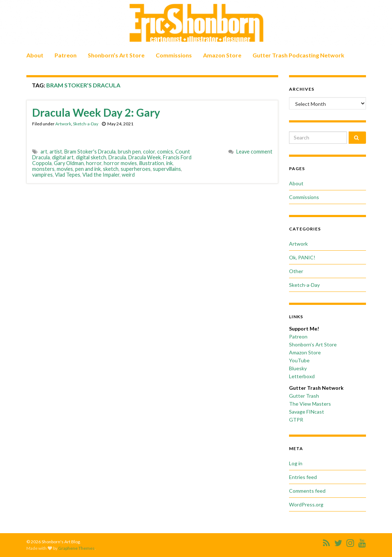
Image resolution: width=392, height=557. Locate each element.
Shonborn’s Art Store (116, 55)
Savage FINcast (307, 412)
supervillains (167, 169)
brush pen (129, 152)
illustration (152, 163)
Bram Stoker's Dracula (90, 152)
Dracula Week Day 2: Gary (96, 112)
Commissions (174, 55)
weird (128, 175)
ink (169, 163)
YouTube (299, 360)
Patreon (66, 55)
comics (165, 152)
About (35, 55)
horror (94, 163)
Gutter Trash (304, 396)
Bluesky (298, 368)
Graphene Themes (76, 548)
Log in (296, 463)
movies (65, 169)
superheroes (136, 169)
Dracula (117, 157)
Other (296, 271)
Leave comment (254, 152)
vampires (42, 175)
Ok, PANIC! (302, 257)
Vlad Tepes (68, 175)
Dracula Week (145, 157)
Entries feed (303, 477)
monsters (43, 169)
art (44, 152)
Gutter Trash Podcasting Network (298, 55)
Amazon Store (222, 55)
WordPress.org (306, 504)
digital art (63, 157)
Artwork (63, 124)
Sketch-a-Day (86, 124)
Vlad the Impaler (101, 175)
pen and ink (88, 169)
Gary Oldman (69, 163)
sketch (111, 169)
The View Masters (310, 404)
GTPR (296, 420)
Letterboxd (302, 376)
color (149, 152)
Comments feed (307, 491)
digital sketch (91, 157)
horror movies (120, 163)
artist (56, 152)
